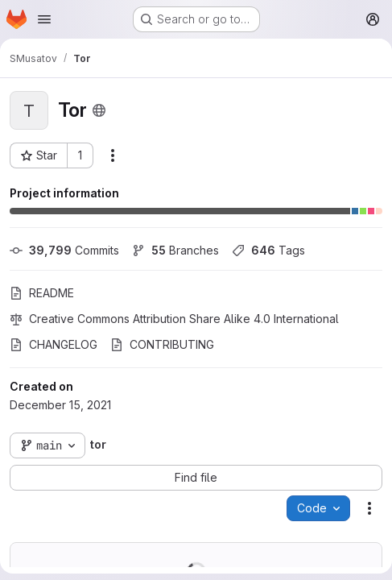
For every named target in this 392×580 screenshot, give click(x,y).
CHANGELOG (54, 344)
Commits (64, 250)
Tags (268, 250)
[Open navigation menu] (44, 19)
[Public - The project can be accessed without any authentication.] (99, 110)
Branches (175, 250)
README (42, 293)
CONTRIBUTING (162, 344)
